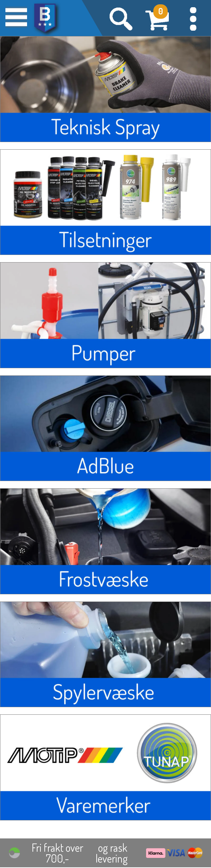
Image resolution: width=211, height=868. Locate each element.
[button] (193, 18)
